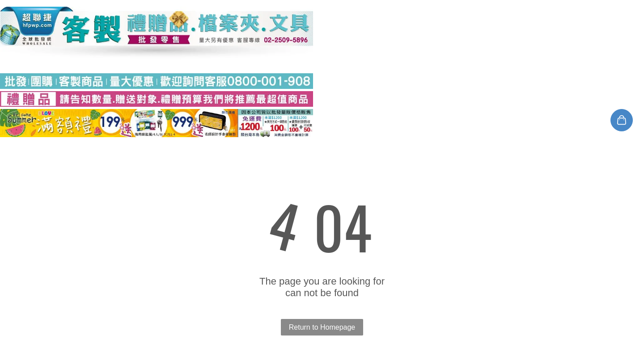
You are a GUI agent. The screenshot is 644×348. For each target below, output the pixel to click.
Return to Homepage (322, 327)
